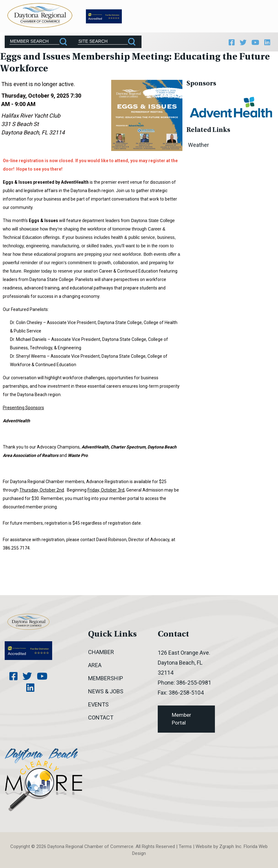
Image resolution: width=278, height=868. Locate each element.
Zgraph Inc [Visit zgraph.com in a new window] (230, 846)
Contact (101, 718)
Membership (106, 678)
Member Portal (181, 719)
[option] (231, 106)
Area (95, 665)
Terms (185, 846)
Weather (199, 145)
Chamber (101, 652)
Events (98, 704)
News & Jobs (106, 691)
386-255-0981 (194, 683)
